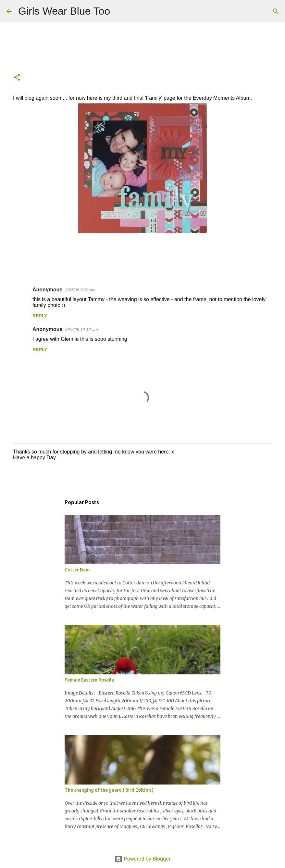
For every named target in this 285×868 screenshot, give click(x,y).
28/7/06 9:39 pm (80, 290)
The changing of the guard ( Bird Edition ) (109, 790)
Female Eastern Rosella (89, 680)
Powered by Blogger (143, 859)
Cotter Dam (77, 570)
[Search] (119, 11)
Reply (40, 316)
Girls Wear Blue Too (64, 11)
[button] (17, 78)
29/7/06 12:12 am (81, 330)
